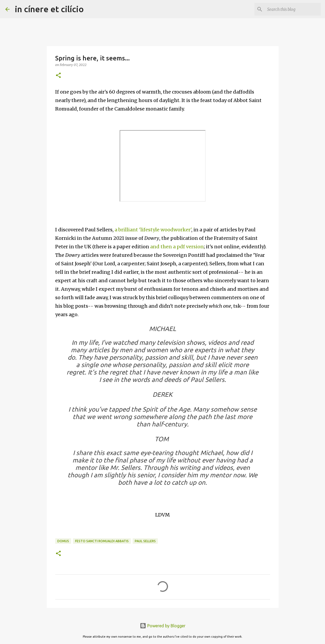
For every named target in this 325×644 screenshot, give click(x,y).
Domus (63, 541)
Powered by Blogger (163, 626)
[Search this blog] (293, 9)
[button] (58, 76)
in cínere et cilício (49, 9)
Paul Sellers (145, 541)
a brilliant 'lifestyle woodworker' (153, 230)
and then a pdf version (177, 247)
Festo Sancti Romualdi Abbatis (102, 541)
